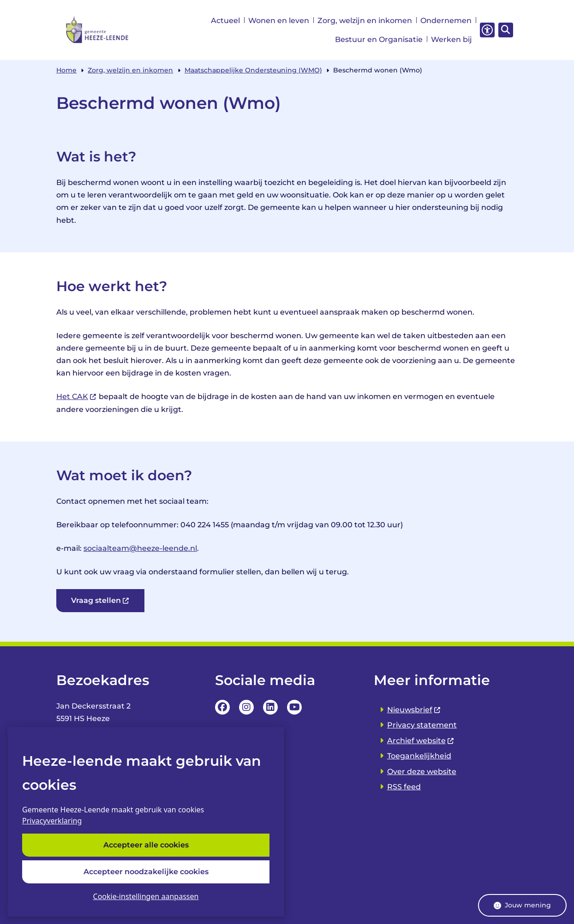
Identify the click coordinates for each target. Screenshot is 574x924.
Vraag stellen (100, 600)
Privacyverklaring (52, 821)
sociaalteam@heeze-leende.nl (140, 548)
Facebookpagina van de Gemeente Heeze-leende (222, 707)
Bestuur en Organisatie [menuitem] (379, 39)
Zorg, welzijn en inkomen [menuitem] (365, 21)
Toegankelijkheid (419, 756)
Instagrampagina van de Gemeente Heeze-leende (246, 707)
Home (66, 70)
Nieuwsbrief (414, 710)
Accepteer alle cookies (146, 845)
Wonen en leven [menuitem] (279, 21)
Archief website (421, 741)
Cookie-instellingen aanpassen (146, 896)
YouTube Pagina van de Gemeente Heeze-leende (294, 707)
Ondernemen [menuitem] (446, 21)
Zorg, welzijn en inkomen (130, 70)
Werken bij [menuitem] (451, 39)
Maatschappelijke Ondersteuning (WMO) (253, 70)
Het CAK (77, 396)
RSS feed (404, 787)
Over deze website (422, 772)
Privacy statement (422, 725)
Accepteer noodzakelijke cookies (146, 872)
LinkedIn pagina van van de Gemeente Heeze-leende (270, 707)
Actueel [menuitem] (225, 21)
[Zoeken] (504, 30)
